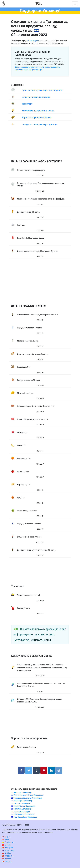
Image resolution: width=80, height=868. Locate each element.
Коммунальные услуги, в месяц (38, 111)
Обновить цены (41, 640)
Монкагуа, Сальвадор (23, 801)
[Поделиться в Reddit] (59, 770)
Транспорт (27, 104)
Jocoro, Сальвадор (22, 812)
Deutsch (6, 859)
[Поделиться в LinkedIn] (51, 770)
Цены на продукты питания (36, 97)
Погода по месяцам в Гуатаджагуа (39, 124)
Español (6, 845)
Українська (8, 842)
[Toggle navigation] (75, 4)
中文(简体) (7, 856)
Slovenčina (7, 850)
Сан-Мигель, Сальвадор (24, 814)
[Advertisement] (40, 145)
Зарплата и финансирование (36, 118)
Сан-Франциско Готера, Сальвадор (29, 795)
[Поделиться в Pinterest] (44, 770)
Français (7, 861)
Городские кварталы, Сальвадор (28, 798)
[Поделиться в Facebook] (21, 770)
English (6, 837)
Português (7, 848)
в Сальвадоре (33, 41)
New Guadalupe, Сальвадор (25, 817)
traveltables (39, 4)
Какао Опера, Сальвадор (24, 806)
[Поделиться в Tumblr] (36, 770)
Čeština (6, 853)
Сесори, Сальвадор (22, 803)
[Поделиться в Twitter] (29, 770)
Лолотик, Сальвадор (23, 809)
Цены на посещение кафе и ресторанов (42, 90)
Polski (6, 840)
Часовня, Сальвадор (23, 793)
